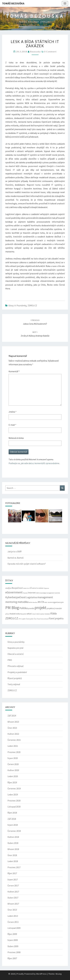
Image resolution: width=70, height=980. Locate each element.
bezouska (35, 52)
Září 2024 (12, 716)
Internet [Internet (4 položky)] (32, 593)
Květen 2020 (13, 770)
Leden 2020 (13, 776)
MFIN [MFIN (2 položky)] (30, 602)
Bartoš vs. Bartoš (15, 558)
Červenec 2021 (14, 740)
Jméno (13, 412)
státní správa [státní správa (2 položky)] (40, 614)
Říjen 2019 (12, 782)
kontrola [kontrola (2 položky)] (57, 593)
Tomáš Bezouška (13, 3)
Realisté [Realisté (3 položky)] (13, 614)
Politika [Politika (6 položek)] (23, 608)
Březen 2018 (13, 849)
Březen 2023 (13, 722)
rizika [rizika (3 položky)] (18, 614)
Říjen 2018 (12, 813)
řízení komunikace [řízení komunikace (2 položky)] (43, 619)
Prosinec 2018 (14, 801)
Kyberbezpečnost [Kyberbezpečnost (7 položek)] (16, 597)
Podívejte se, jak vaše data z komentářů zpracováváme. (34, 463)
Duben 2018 (13, 843)
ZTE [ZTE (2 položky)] (20, 619)
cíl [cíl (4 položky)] (31, 588)
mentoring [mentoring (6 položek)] (11, 602)
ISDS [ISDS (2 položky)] (37, 593)
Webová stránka (16, 438)
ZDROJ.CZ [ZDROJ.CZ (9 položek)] (12, 618)
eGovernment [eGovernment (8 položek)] (14, 592)
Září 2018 (12, 819)
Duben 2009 (13, 946)
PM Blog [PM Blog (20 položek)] (12, 608)
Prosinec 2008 (14, 952)
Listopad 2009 (14, 928)
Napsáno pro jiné (15, 648)
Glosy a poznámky (17, 305)
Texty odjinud (14, 684)
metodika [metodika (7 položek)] (23, 602)
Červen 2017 (13, 886)
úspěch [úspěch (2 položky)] (23, 619)
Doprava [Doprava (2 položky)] (47, 588)
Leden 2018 (13, 861)
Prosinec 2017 (14, 867)
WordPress (41, 974)
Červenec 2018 (14, 831)
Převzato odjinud (15, 666)
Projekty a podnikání (17, 672)
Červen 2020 (13, 764)
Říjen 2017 (12, 873)
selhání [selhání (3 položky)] (29, 614)
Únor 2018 (12, 855)
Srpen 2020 (13, 758)
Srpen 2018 (13, 825)
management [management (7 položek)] (45, 597)
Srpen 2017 (13, 880)
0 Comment (50, 52)
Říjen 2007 (12, 958)
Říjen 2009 (12, 934)
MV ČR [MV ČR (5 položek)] (41, 602)
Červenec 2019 (14, 788)
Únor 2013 (12, 910)
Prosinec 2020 (14, 752)
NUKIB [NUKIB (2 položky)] (50, 602)
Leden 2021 (13, 746)
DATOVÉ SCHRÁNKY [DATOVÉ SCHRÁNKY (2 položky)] (38, 588)
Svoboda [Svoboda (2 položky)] (47, 614)
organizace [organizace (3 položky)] (56, 602)
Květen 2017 (13, 892)
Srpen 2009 (13, 940)
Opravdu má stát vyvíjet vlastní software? (27, 564)
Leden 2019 (13, 795)
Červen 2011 (13, 922)
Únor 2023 (12, 728)
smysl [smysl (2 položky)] (34, 614)
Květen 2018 (13, 837)
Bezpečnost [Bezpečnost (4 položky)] (17, 588)
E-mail (12, 425)
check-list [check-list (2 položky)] (26, 588)
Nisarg (59, 974)
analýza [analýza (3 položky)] (8, 588)
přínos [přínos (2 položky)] (7, 614)
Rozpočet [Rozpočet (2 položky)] (23, 614)
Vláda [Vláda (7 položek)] (53, 613)
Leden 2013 (13, 916)
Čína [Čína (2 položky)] (35, 619)
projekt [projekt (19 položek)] (40, 608)
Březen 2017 (13, 904)
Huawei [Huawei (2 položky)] (25, 593)
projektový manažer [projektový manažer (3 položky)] (54, 608)
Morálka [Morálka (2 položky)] (35, 602)
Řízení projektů (15, 678)
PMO (10, 660)
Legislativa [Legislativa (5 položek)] (32, 597)
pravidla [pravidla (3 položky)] (31, 608)
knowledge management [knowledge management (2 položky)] (47, 593)
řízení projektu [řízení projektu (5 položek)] (56, 619)
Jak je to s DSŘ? (15, 552)
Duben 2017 (13, 898)
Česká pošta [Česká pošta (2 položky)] (30, 619)
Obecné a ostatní (15, 654)
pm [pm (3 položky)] (62, 602)
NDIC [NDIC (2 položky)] (46, 602)
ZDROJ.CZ (32, 305)
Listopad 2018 (14, 807)
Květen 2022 (13, 734)
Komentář (14, 371)
